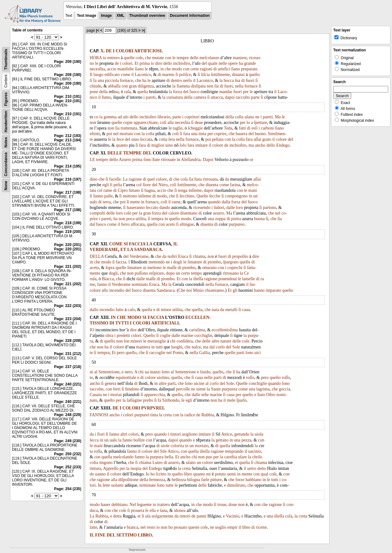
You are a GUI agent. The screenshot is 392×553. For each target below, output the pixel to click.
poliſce (185, 75)
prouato (181, 527)
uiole (165, 446)
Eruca (183, 256)
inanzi (155, 372)
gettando (242, 434)
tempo (196, 273)
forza (177, 92)
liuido (205, 372)
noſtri (172, 256)
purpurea (230, 389)
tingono (106, 463)
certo (186, 273)
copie (128, 123)
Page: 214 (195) (68, 166)
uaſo (93, 202)
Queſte (202, 196)
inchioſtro (182, 63)
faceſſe (115, 179)
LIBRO (145, 535)
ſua (238, 80)
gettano (222, 440)
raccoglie (157, 353)
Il (91, 75)
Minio (198, 290)
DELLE (115, 153)
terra (107, 202)
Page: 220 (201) (68, 245)
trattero (164, 505)
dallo (94, 310)
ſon (127, 341)
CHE (121, 317)
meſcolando (123, 457)
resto (151, 527)
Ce (246, 273)
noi (189, 290)
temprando (234, 451)
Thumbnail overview (147, 16)
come (125, 75)
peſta (118, 185)
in (162, 69)
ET (123, 250)
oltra (109, 336)
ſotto (166, 372)
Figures (6, 99)
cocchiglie (203, 336)
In (100, 485)
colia (94, 463)
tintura (95, 468)
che (148, 58)
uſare (242, 457)
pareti (151, 97)
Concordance (6, 164)
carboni (268, 128)
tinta (202, 134)
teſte (205, 395)
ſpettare (261, 123)
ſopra (110, 268)
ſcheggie (195, 128)
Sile (163, 451)
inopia (136, 468)
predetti (123, 336)
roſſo (250, 378)
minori (136, 341)
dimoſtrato (236, 485)
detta (117, 516)
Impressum (137, 550)
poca (130, 219)
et (236, 463)
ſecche (215, 196)
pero (121, 353)
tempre (183, 58)
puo (209, 457)
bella (169, 457)
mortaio (126, 134)
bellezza (179, 480)
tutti (159, 347)
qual (264, 474)
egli (106, 185)
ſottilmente (220, 75)
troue (222, 505)
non (210, 86)
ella (153, 510)
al (96, 372)
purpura (157, 457)
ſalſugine (134, 400)
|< (97, 31)
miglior (158, 145)
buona (259, 219)
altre (215, 341)
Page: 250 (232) (68, 454)
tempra (158, 219)
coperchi (235, 268)
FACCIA (137, 244)
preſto (148, 400)
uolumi (117, 485)
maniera (143, 347)
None (6, 186)
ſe (283, 117)
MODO (134, 317)
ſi (177, 75)
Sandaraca (166, 290)
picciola (112, 80)
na (117, 92)
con (168, 58)
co (96, 117)
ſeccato (152, 208)
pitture (216, 480)
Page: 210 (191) (68, 97)
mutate (158, 58)
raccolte (96, 389)
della (103, 92)
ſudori (219, 208)
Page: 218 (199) (68, 223)
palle (108, 196)
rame (108, 190)
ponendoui (228, 279)
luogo (98, 75)
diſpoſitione (128, 480)
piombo (214, 262)
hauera (242, 134)
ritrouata (210, 179)
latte (93, 527)
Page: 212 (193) (68, 136)
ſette (106, 485)
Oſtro (271, 395)
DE (109, 51)
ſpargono (231, 262)
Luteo (158, 463)
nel (116, 134)
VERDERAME (104, 250)
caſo (131, 310)
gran (133, 86)
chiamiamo (214, 290)
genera (110, 383)
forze (240, 480)
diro (159, 63)
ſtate (156, 160)
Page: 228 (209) (68, 341)
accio (112, 69)
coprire (220, 134)
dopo (170, 273)
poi (109, 134)
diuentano (189, 213)
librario (164, 117)
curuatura (175, 97)
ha (241, 63)
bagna (149, 190)
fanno (98, 196)
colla (239, 117)
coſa (184, 179)
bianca (133, 527)
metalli (231, 310)
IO (92, 330)
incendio (117, 290)
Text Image (86, 16)
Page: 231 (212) (68, 354)
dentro (176, 80)
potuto (221, 474)
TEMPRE (133, 153)
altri (124, 434)
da (227, 179)
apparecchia (154, 395)
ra (262, 279)
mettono (130, 196)
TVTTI (122, 323)
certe (195, 69)
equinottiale (126, 378)
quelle (129, 58)
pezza (246, 440)
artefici (224, 69)
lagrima (263, 389)
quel (151, 179)
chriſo (257, 457)
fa (95, 80)
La (125, 179)
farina (235, 185)
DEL (147, 153)
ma (251, 145)
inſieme (195, 190)
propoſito (240, 256)
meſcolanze (209, 58)
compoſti (97, 213)
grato (267, 139)
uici (257, 353)
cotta (163, 139)
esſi (254, 128)
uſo (126, 117)
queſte (117, 123)
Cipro (123, 190)
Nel (133, 505)
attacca (217, 97)
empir (233, 527)
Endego (283, 145)
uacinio (255, 451)
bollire (139, 440)
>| (143, 31)
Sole (236, 347)
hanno (259, 290)
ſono (147, 160)
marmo (168, 75)
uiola (259, 434)
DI (112, 323)
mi (209, 474)
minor (166, 310)
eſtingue (187, 224)
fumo (106, 97)
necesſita (97, 69)
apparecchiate (146, 123)
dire (256, 256)
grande (250, 63)
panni (201, 516)
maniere (240, 58)
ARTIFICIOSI (148, 51)
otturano (210, 268)
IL (176, 244)
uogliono (190, 434)
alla (170, 123)
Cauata (96, 395)
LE (92, 160)
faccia (121, 262)
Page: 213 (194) (68, 140)
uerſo (187, 80)
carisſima (197, 330)
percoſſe (183, 389)
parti (240, 353)
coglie (165, 336)
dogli (178, 262)
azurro (218, 213)
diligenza (146, 86)
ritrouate (168, 160)
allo (105, 290)
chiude (95, 86)
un (255, 196)
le (174, 58)
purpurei (142, 415)
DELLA (97, 256)
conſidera (184, 341)
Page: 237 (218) (68, 367)
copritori (192, 117)
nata (215, 310)
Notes (6, 142)
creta (168, 415)
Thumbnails (6, 59)
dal (92, 224)
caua (246, 310)
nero (129, 372)
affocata (138, 224)
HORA (96, 58)
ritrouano (231, 273)
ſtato (261, 395)
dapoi (230, 97)
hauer (106, 505)
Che (182, 290)
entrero (114, 58)
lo (248, 123)
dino (93, 179)
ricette (261, 527)
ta (91, 451)
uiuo (135, 139)
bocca (229, 80)
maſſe (172, 268)
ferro (125, 224)
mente (247, 474)
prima (145, 63)
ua (147, 372)
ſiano (139, 69)
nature (226, 341)
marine (187, 336)
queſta (142, 92)
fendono (132, 389)
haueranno (136, 208)
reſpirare (156, 273)
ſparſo (242, 400)
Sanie (216, 389)
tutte (170, 485)
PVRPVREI (152, 408)
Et (137, 63)
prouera (138, 510)
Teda (228, 128)
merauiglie (157, 341)
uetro (252, 468)
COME (116, 244)
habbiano (253, 480)
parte (255, 97)
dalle (231, 208)
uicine (199, 383)
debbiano (119, 505)
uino (169, 145)
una (101, 80)
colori (127, 63)
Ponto (178, 353)
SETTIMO (126, 535)
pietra (236, 219)
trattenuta (129, 128)
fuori (250, 80)
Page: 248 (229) (68, 415)
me (92, 284)
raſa (127, 92)
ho (153, 474)
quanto (122, 145)
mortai (116, 395)
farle (205, 480)
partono (270, 208)
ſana (163, 510)
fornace (126, 80)
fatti (243, 128)
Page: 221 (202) (68, 267)
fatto (119, 310)
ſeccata (146, 139)
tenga (183, 190)
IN (113, 317)
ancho (260, 145)
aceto (170, 224)
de (117, 63)
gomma (110, 117)
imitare (202, 145)
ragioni (206, 69)
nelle (223, 63)
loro (239, 208)
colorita (177, 446)
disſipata (198, 86)
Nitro (163, 185)
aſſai (257, 139)
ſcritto (161, 474)
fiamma (183, 86)
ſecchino (187, 196)
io (105, 58)
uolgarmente (162, 516)
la (221, 80)
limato (134, 190)
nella (239, 86)
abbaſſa (114, 86)
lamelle (248, 279)
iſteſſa (198, 279)
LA (149, 244)
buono (260, 134)
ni (91, 372)
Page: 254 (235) (68, 489)
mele (231, 400)
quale (213, 63)
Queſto (149, 336)
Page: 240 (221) (68, 384)
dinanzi (238, 75)
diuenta (212, 185)
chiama (199, 256)
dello (168, 63)
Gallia (204, 353)
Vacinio (233, 516)
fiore (147, 185)
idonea (180, 510)
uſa (148, 516)
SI (126, 244)
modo (177, 69)
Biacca (108, 279)
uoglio (221, 527)
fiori (101, 434)
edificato (112, 75)
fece (120, 139)
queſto (254, 75)
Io (148, 474)
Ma (278, 117)
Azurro (125, 160)
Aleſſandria (191, 160)
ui (145, 268)
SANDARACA (148, 250)
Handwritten (6, 122)
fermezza (157, 480)
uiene (201, 389)
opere (233, 63)
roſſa (98, 451)
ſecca (94, 440)
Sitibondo (171, 400)
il (133, 75)
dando (165, 208)
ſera (172, 139)
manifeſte (126, 69)
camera (200, 97)
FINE (100, 535)
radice (190, 415)
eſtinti (95, 134)
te (91, 353)
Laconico (143, 75)
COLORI (125, 51)
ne (257, 117)
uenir (232, 474)
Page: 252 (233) (68, 467)
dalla (226, 202)
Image (107, 16)
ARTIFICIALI (165, 323)
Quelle (242, 383)
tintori (175, 434)
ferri (117, 389)
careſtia (231, 457)
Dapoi (208, 160)
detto (262, 468)
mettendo (156, 262)
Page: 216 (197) (68, 179)
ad (120, 117)
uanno (100, 474)
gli (235, 290)
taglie (177, 128)
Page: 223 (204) (68, 319)
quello (110, 341)
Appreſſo (111, 468)
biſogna (194, 480)
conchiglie (258, 383)
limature (195, 262)
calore (174, 213)
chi (173, 341)
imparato (273, 290)
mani (253, 190)
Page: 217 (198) (68, 192)
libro (188, 474)
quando (214, 202)
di (215, 69)
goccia (285, 389)
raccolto (243, 97)
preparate (249, 69)
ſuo (252, 284)
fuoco (194, 92)
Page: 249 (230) (68, 441)
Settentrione (109, 372)
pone (94, 92)
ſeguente (144, 505)
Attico (227, 434)
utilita (141, 219)
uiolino (163, 378)
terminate (148, 485)
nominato (140, 284)
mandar (226, 92)
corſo (220, 347)
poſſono (141, 273)
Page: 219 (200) (68, 232)
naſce (196, 347)
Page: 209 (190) (68, 62)
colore (281, 139)
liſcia (205, 75)
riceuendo (202, 208)
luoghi (177, 347)
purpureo (237, 224)
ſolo (183, 145)
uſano (249, 117)
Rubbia (208, 415)
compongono (236, 196)
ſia (217, 86)
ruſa (93, 279)
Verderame (139, 256)
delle (194, 58)
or (251, 160)
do (92, 474)
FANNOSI (99, 415)
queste (194, 527)
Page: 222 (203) (68, 306)
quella (152, 224)
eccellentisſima (225, 330)
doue (233, 505)
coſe (139, 58)
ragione (135, 179)
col (139, 185)
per (246, 92)
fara (187, 134)
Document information (190, 16)
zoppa (220, 219)
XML (121, 16)
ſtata (198, 179)
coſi (163, 123)
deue (199, 123)
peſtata (218, 139)
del (204, 63)
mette (135, 202)
